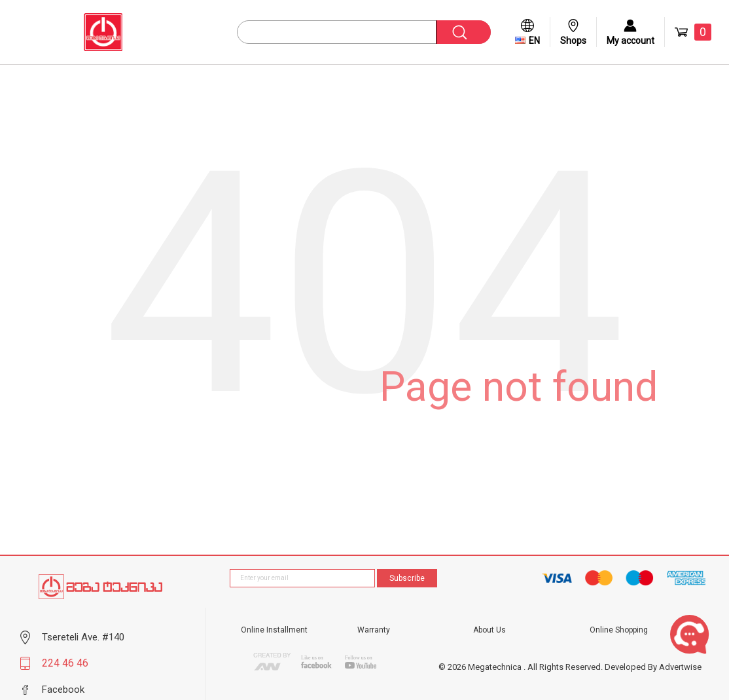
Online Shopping (619, 630)
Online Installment (274, 630)
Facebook (63, 690)
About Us (489, 630)
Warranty (374, 630)
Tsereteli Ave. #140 (83, 637)
